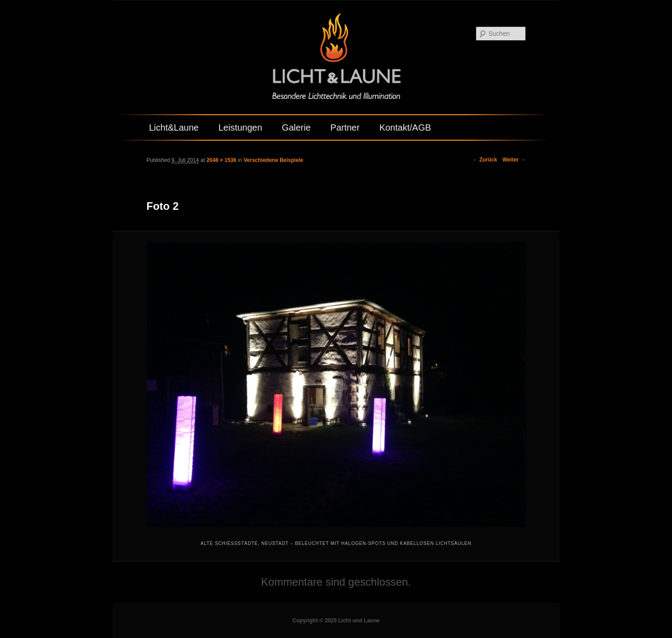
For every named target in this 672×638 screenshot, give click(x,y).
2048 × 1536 (222, 160)
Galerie (296, 128)
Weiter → (514, 160)
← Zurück (485, 160)
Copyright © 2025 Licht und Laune (336, 621)
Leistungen (240, 128)
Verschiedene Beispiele (273, 160)
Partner (345, 128)
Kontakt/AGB (405, 128)
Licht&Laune (174, 128)
